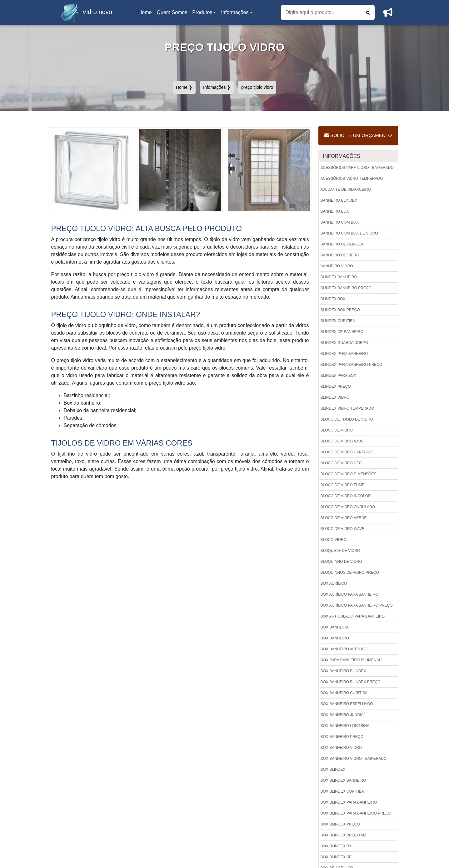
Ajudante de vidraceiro (346, 189)
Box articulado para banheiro (353, 616)
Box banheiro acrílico (344, 649)
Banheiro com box (340, 222)
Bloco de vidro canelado (348, 452)
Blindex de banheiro (342, 332)
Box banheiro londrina (345, 726)
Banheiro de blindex (342, 244)
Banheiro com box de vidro (349, 233)
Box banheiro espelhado (347, 704)
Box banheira (335, 627)
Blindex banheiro (339, 277)
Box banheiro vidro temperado (354, 759)
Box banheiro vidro (341, 748)
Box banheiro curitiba (344, 693)
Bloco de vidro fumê (343, 485)
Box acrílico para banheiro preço (357, 605)
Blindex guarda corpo (344, 343)
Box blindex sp (336, 857)
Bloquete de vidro (340, 551)
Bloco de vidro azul (342, 441)
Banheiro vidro (337, 266)
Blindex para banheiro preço (352, 365)
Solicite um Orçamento (358, 135)
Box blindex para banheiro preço (356, 813)
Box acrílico (334, 583)
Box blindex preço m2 (343, 835)
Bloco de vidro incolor (346, 496)
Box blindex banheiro (343, 780)
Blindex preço (336, 386)
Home (146, 14)
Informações (235, 12)
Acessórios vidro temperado (352, 179)
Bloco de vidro (337, 430)
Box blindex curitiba (342, 791)
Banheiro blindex (339, 200)
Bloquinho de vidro (341, 562)
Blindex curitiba (338, 321)
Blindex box (333, 299)
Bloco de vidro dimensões (349, 474)
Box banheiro (335, 638)
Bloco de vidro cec (341, 463)
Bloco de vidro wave (343, 529)
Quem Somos (172, 12)
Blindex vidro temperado (347, 408)
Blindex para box (339, 376)
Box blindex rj (336, 846)
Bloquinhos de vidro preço (350, 573)
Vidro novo (85, 13)
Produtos (202, 12)
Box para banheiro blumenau (351, 660)
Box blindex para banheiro (349, 802)
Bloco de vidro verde (344, 518)
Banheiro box (335, 211)
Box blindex (333, 770)
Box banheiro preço (342, 737)
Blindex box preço (340, 310)
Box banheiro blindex (343, 671)
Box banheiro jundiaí (343, 715)
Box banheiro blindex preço (351, 682)
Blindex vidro (335, 397)
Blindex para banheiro (344, 354)
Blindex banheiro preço (346, 288)
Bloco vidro (334, 540)
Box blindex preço (340, 824)
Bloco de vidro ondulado (348, 507)
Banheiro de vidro (340, 255)
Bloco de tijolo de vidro (347, 419)
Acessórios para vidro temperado (357, 168)
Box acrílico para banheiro (349, 594)
